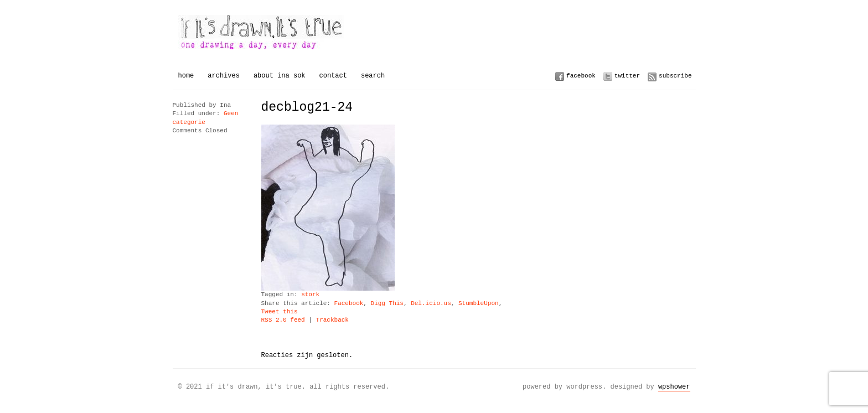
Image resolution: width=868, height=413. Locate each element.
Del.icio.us (431, 304)
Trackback (332, 320)
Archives (224, 76)
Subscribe (675, 76)
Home (186, 76)
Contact (333, 76)
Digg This (387, 304)
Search (373, 76)
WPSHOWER (674, 387)
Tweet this (280, 312)
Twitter (627, 76)
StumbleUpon (479, 304)
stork (310, 295)
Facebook (581, 76)
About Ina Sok (280, 76)
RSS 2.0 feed (283, 320)
